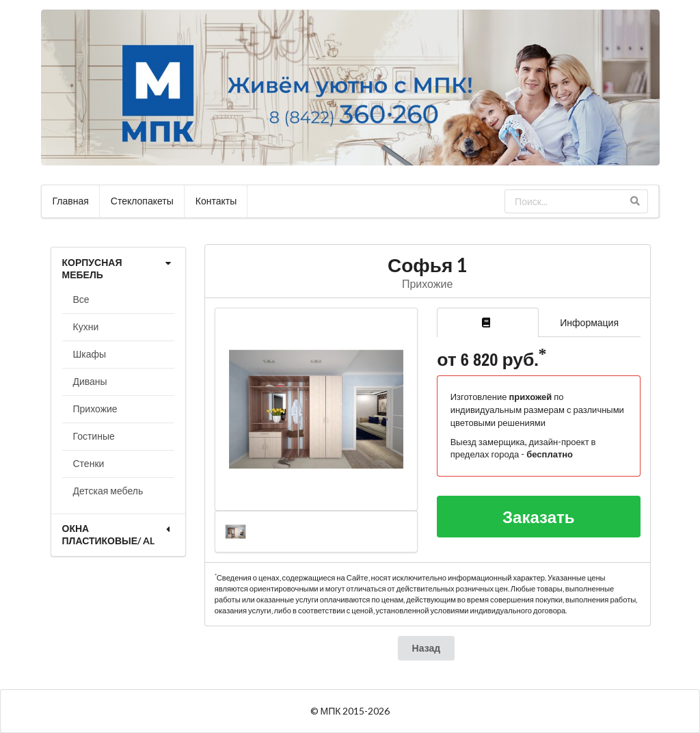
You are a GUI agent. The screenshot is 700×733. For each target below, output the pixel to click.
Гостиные (94, 436)
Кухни (86, 326)
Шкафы (90, 354)
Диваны (90, 381)
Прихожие (95, 409)
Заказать (539, 517)
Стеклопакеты (142, 201)
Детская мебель (108, 491)
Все (81, 299)
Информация (589, 322)
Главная (71, 201)
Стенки (89, 463)
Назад (427, 648)
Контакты (216, 201)
